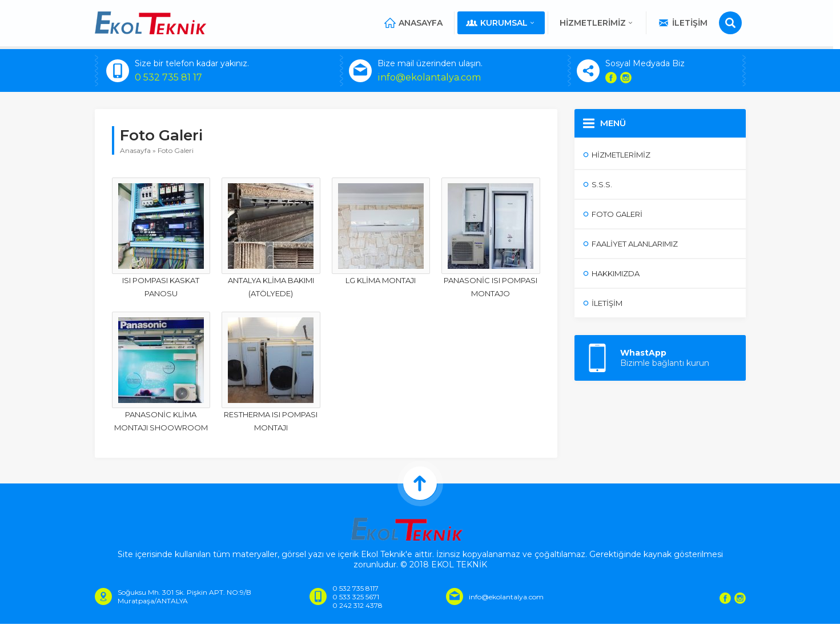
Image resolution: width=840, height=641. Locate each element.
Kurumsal (505, 23)
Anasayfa (417, 23)
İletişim (687, 23)
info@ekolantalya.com (429, 77)
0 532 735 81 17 (168, 77)
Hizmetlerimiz (601, 23)
